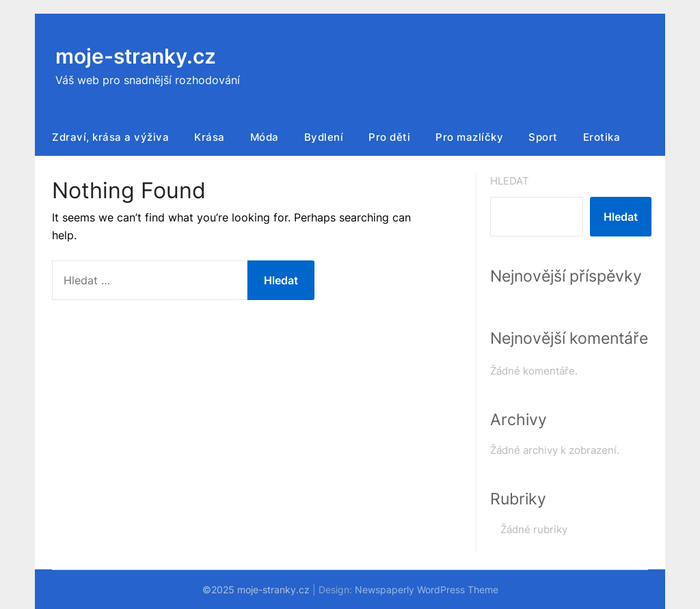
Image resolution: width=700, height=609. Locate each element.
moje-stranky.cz (136, 56)
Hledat (510, 181)
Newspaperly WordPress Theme (427, 590)
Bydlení (324, 137)
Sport (543, 137)
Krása (210, 137)
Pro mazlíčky (469, 137)
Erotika (602, 137)
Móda (265, 137)
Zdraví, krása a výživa (110, 137)
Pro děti (389, 137)
